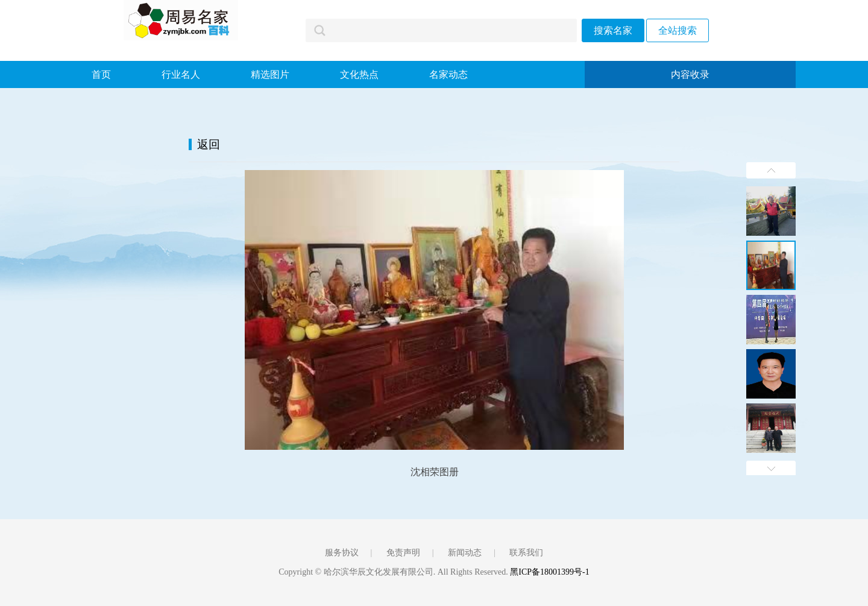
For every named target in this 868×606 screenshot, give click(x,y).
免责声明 (403, 553)
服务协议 (342, 553)
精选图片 (270, 74)
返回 (209, 144)
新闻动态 (465, 553)
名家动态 (448, 74)
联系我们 (526, 553)
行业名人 (181, 74)
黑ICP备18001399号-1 (549, 572)
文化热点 (359, 74)
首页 (101, 74)
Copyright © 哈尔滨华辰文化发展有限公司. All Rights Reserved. (394, 572)
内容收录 (690, 74)
